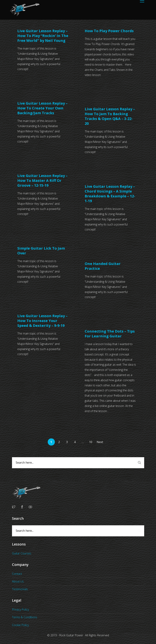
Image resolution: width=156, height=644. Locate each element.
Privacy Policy (20, 609)
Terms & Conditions (25, 617)
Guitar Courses (22, 553)
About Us (18, 581)
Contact (17, 574)
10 (91, 442)
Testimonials (20, 589)
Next (100, 442)
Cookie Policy (20, 625)
